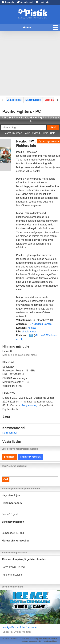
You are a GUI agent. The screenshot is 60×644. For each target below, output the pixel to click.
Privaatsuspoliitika (34, 641)
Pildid (45, 133)
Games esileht (14, 100)
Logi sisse (9, 457)
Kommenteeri (10, 433)
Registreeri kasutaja (30, 457)
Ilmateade (8, 2)
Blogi (23, 641)
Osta (53, 133)
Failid (27, 133)
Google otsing (29, 405)
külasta (32, 328)
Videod (36, 133)
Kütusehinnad (25, 2)
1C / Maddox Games (40, 324)
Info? (33, 141)
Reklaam (54, 641)
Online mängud (23, 632)
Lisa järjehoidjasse (49, 141)
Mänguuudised (33, 100)
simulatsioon (29, 332)
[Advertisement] (30, 63)
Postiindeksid (43, 2)
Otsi (53, 127)
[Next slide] (57, 100)
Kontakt (46, 641)
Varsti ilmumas (13, 133)
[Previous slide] (3, 100)
